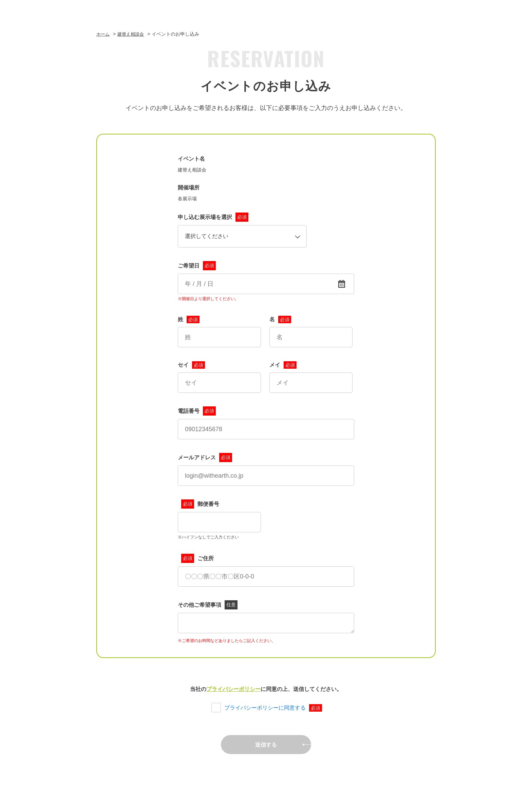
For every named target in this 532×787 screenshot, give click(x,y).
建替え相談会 (133, 34)
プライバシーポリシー (233, 689)
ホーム (103, 34)
